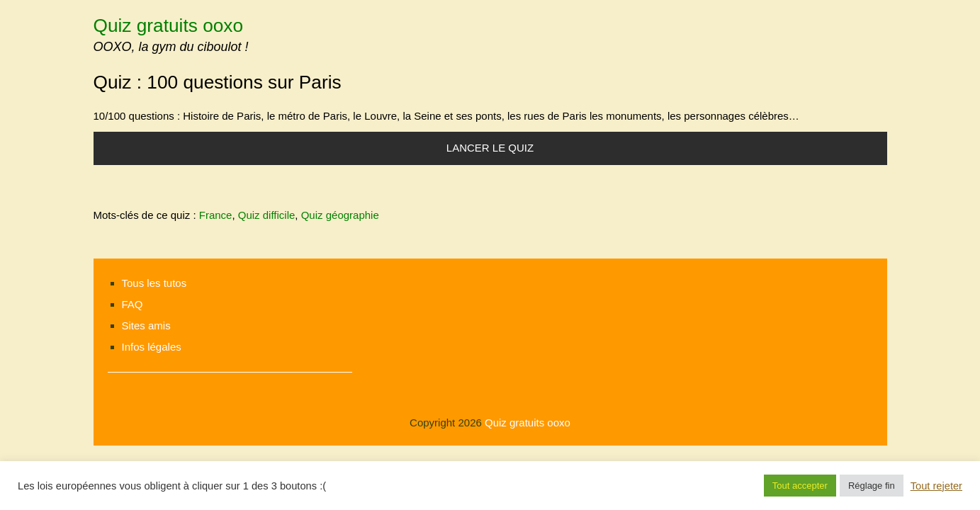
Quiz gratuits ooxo (169, 25)
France (216, 215)
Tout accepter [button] (800, 486)
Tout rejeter (936, 486)
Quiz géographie (340, 215)
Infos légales (152, 347)
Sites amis (146, 325)
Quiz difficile (267, 215)
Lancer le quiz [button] (490, 148)
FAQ (133, 304)
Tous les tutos (154, 283)
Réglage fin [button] (872, 486)
